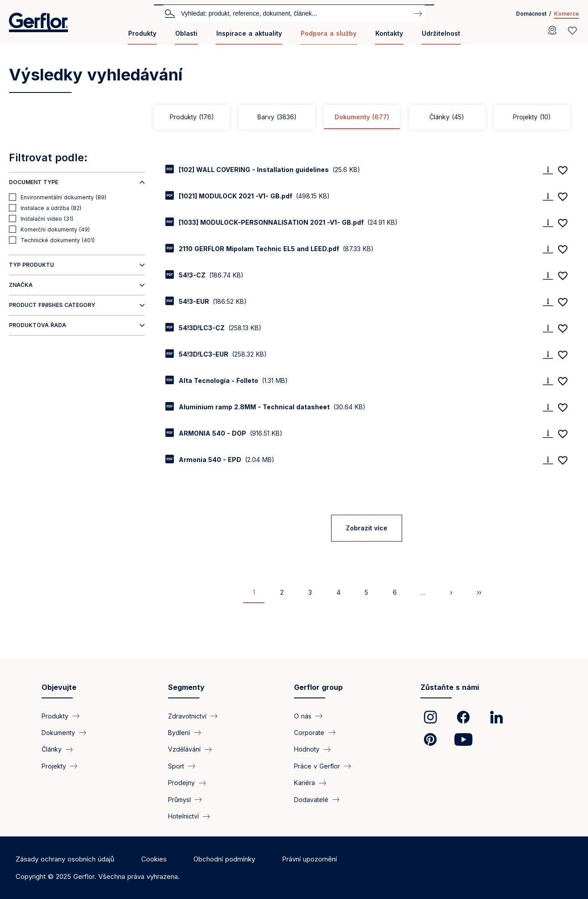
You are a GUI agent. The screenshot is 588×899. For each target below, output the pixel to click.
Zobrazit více (367, 528)
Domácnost (531, 14)
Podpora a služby (329, 33)
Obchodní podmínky (224, 859)
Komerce (567, 14)
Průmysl (179, 800)
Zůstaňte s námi (450, 687)
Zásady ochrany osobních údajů (65, 859)
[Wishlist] (572, 30)
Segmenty (186, 687)
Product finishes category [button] (52, 305)
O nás (303, 716)
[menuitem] (142, 37)
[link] (430, 717)
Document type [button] (34, 182)
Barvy (277, 117)
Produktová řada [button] (38, 325)
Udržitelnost (441, 33)
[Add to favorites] (563, 170)
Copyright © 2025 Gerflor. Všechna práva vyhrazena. (98, 876)
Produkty (142, 33)
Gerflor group (318, 687)
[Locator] (552, 30)
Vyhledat (170, 13)
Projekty (532, 117)
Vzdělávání (184, 749)
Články (447, 117)
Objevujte (59, 687)
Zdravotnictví (187, 716)
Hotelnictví (183, 816)
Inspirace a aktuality (249, 33)
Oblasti (186, 33)
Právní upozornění (309, 859)
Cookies (154, 859)
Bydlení (179, 733)
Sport (176, 766)
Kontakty (389, 33)
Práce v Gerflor (317, 766)
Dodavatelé (311, 800)
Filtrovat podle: (48, 158)
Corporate (309, 733)
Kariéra (304, 783)
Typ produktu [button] (31, 265)
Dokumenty (362, 117)
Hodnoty (307, 749)
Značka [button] (21, 285)
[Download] (548, 170)
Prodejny (181, 783)
